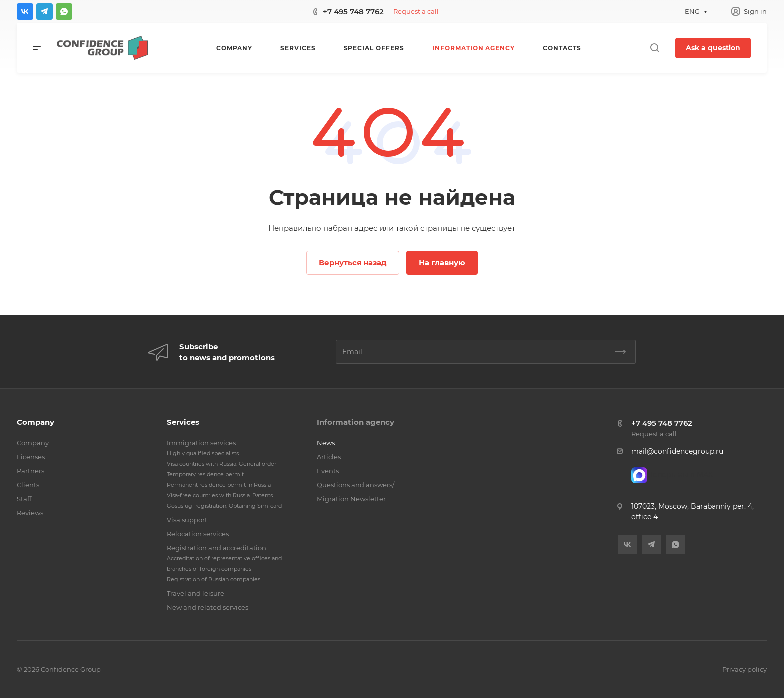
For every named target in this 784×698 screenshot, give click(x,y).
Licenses (31, 457)
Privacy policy (745, 669)
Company (36, 422)
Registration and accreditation (217, 548)
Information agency (356, 422)
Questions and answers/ (356, 485)
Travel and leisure (196, 593)
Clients (28, 485)
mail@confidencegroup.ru (677, 451)
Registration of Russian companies (214, 579)
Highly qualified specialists (203, 453)
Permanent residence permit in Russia (219, 485)
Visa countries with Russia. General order (222, 464)
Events (328, 471)
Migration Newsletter (351, 499)
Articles (329, 457)
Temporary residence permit (205, 474)
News (326, 443)
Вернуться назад (353, 263)
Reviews (30, 513)
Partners (31, 471)
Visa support (187, 520)
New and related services (208, 607)
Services (183, 422)
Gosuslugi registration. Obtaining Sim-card (224, 506)
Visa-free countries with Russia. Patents (220, 495)
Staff (24, 499)
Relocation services (198, 534)
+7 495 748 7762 (353, 12)
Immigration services (201, 443)
